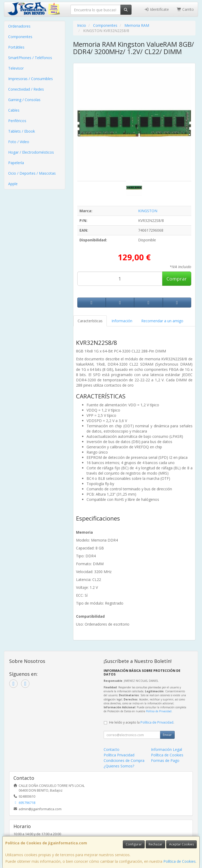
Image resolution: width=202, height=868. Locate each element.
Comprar (177, 279)
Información (122, 321)
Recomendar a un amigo (162, 321)
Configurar (134, 844)
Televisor (16, 68)
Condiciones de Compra (124, 760)
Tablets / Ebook (22, 131)
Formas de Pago (165, 760)
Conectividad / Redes (26, 89)
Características (90, 321)
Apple (13, 184)
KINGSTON (148, 211)
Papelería (16, 163)
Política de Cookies (180, 861)
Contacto (112, 749)
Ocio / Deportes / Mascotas (32, 173)
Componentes (20, 37)
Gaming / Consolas (24, 100)
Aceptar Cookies (181, 844)
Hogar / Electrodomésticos (31, 152)
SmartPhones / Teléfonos (30, 58)
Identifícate (156, 9)
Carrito (185, 9)
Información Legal (166, 749)
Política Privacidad (119, 755)
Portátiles (16, 47)
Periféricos (17, 121)
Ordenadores (19, 26)
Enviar (167, 735)
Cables (14, 110)
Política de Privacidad (159, 711)
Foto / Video (19, 142)
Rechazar (155, 844)
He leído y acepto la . (142, 722)
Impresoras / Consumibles (31, 79)
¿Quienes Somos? (119, 766)
